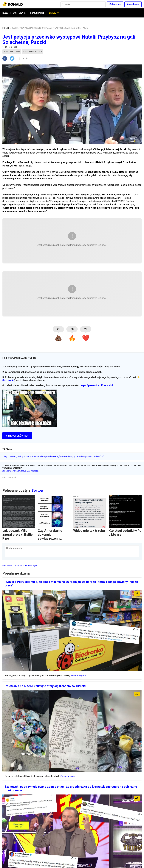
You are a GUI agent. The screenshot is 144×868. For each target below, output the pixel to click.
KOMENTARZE (37, 13)
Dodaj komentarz (15, 548)
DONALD (6, 28)
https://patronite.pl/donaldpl (96, 385)
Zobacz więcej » (78, 675)
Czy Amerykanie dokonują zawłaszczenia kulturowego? (50, 537)
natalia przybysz (12, 52)
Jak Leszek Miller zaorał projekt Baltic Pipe (18, 535)
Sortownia (8, 380)
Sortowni (39, 490)
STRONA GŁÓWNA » (17, 436)
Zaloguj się (115, 4)
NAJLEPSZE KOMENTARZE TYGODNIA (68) (20, 566)
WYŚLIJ (26, 58)
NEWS (5, 13)
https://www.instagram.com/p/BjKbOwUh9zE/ (21, 471)
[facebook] (6, 58)
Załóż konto (133, 4)
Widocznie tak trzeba (89, 531)
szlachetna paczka (32, 52)
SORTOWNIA (19, 13)
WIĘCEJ (54, 13)
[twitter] (13, 58)
